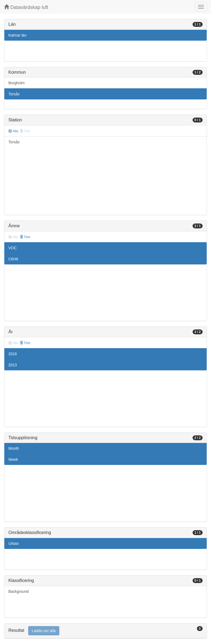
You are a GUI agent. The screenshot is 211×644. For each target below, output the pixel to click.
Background (19, 591)
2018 (13, 354)
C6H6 (13, 259)
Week (13, 459)
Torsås (14, 94)
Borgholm (17, 83)
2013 (13, 365)
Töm (25, 237)
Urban (14, 543)
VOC (12, 248)
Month (14, 448)
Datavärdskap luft (26, 7)
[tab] (105, 631)
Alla (13, 131)
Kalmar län (17, 35)
